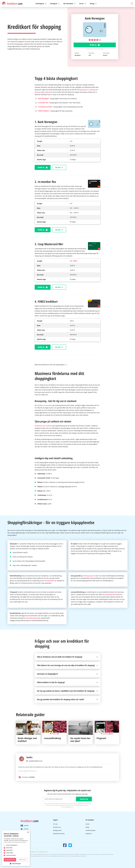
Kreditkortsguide (91, 830)
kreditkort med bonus (45, 405)
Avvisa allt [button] (23, 860)
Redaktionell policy (59, 834)
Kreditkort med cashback (43, 426)
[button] (67, 365)
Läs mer (59, 167)
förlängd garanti (82, 90)
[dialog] (16, 848)
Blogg (87, 827)
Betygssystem (57, 830)
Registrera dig (84, 799)
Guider (88, 824)
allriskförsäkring (50, 581)
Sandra (29, 757)
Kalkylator (89, 834)
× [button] (28, 832)
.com (30, 821)
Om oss (55, 824)
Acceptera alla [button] (10, 860)
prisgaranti (48, 92)
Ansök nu (95, 45)
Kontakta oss (57, 827)
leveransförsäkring (111, 594)
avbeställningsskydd (33, 618)
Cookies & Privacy (25, 859)
